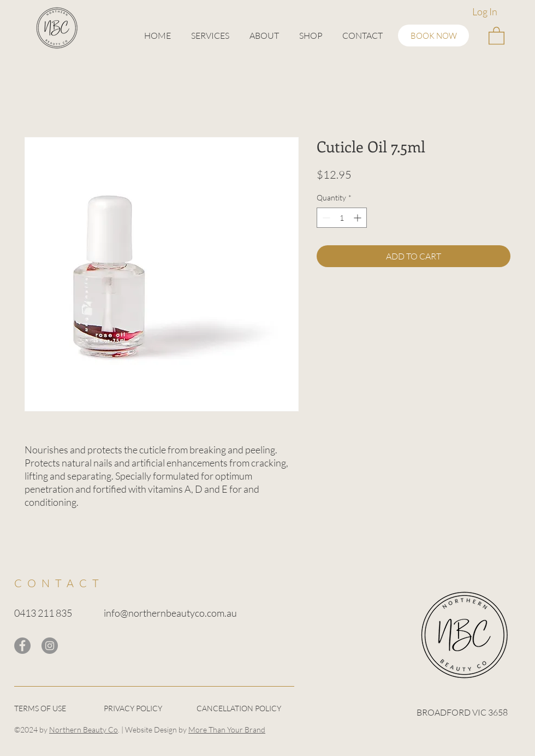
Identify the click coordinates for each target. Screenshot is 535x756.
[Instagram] (50, 646)
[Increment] (358, 218)
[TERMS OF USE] (53, 709)
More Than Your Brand (227, 730)
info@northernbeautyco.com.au (170, 613)
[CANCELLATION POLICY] (245, 709)
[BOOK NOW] (433, 36)
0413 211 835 (43, 613)
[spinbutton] (342, 218)
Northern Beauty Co (84, 730)
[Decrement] (325, 218)
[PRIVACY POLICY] (142, 709)
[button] (210, 36)
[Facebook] (22, 646)
